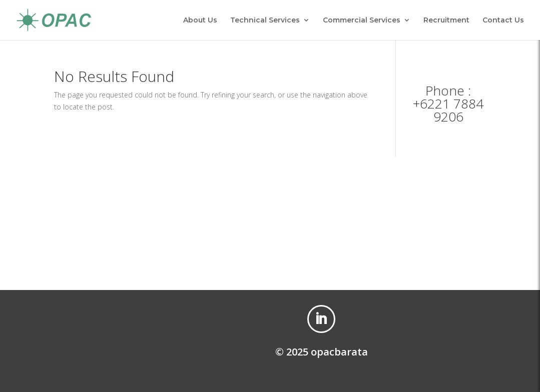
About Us (200, 20)
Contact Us (503, 20)
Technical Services (265, 20)
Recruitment (446, 20)
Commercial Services (362, 20)
